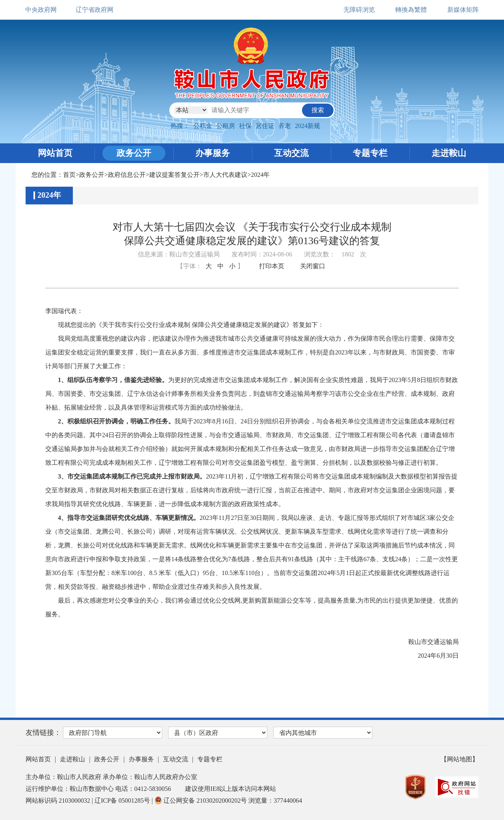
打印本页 (272, 266)
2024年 (260, 175)
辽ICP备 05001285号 (123, 801)
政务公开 (134, 153)
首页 (69, 175)
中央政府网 (41, 10)
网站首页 (55, 153)
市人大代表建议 (225, 175)
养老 (285, 126)
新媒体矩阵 (463, 10)
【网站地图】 (460, 759)
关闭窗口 (313, 266)
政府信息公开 (127, 175)
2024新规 (308, 126)
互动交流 (291, 153)
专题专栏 (370, 153)
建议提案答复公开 (174, 175)
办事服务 (213, 153)
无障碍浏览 (359, 10)
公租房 (226, 126)
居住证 (265, 126)
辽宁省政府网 (94, 10)
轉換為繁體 (411, 10)
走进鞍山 (449, 153)
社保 (245, 126)
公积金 (203, 126)
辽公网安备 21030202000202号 (201, 801)
